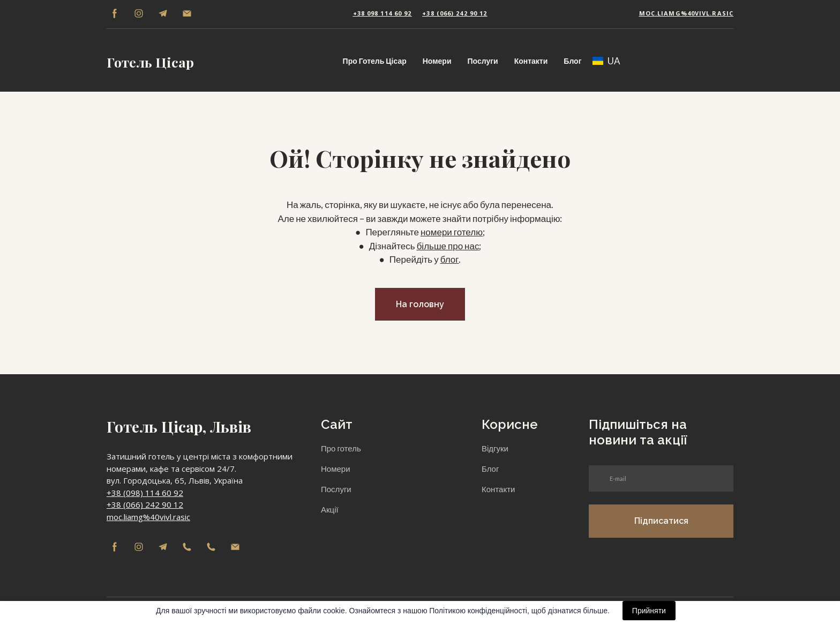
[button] (115, 13)
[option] (606, 61)
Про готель (341, 448)
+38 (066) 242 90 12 (145, 504)
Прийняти (649, 611)
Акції (330, 509)
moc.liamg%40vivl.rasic (148, 517)
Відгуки (495, 448)
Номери (437, 61)
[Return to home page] (150, 61)
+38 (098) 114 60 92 (145, 493)
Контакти (531, 61)
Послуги (483, 61)
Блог (572, 61)
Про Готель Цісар (375, 61)
